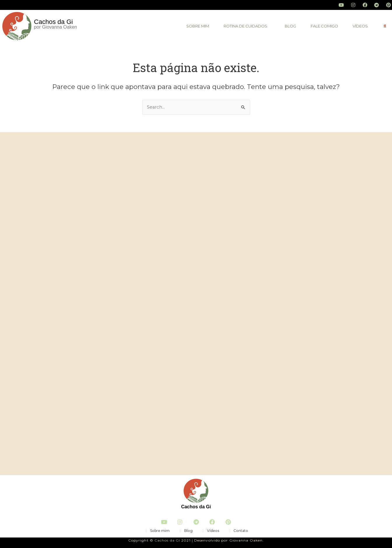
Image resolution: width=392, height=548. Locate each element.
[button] (247, 26)
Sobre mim (198, 26)
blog (290, 26)
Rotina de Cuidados (245, 26)
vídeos (360, 26)
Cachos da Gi (196, 507)
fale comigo (324, 26)
